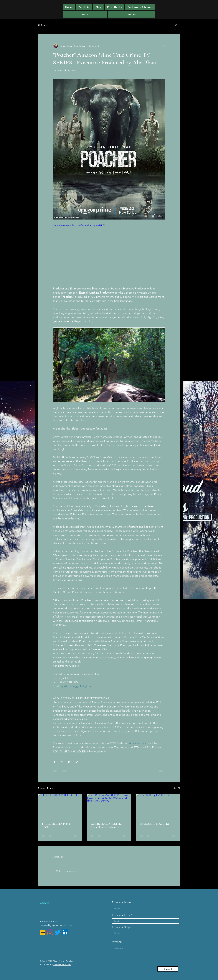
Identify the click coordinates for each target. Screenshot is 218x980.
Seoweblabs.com (62, 965)
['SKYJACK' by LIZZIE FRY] (158, 806)
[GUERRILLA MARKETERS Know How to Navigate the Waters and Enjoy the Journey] (109, 806)
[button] (114, 7)
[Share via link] (77, 762)
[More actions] (163, 46)
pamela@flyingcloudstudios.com (56, 925)
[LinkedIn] (65, 932)
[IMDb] (43, 932)
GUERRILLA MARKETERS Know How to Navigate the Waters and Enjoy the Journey (107, 825)
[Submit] (168, 969)
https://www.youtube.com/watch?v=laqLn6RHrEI (79, 225)
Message (117, 942)
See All (177, 788)
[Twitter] (58, 932)
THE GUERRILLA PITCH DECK (56, 825)
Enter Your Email (121, 915)
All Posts (42, 25)
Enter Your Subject (122, 927)
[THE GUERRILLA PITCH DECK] (60, 806)
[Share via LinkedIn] (69, 762)
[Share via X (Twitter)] (62, 762)
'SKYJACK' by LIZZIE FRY (155, 824)
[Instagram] (50, 932)
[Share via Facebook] (54, 762)
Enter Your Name (122, 902)
